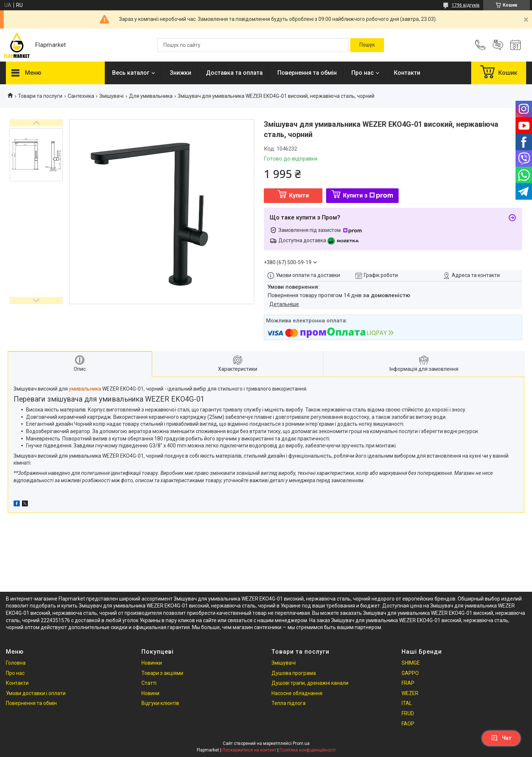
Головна (16, 663)
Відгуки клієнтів (160, 703)
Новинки (152, 663)
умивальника (85, 389)
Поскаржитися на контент (249, 750)
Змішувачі (111, 96)
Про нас (363, 73)
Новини (150, 693)
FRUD (408, 713)
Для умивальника (151, 96)
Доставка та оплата (234, 73)
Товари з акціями (162, 673)
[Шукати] (367, 45)
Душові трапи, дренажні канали (310, 683)
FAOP (408, 724)
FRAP (408, 683)
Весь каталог (131, 73)
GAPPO (410, 673)
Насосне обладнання (297, 693)
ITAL (407, 703)
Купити (299, 195)
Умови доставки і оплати (36, 693)
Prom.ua (301, 743)
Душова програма (294, 673)
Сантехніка (81, 96)
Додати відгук (498, 45)
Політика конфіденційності (308, 750)
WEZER (410, 693)
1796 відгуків (466, 5)
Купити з (368, 195)
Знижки (180, 73)
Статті (149, 683)
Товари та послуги (40, 96)
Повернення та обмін (307, 73)
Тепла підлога (289, 703)
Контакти (407, 73)
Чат (501, 738)
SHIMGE (411, 663)
